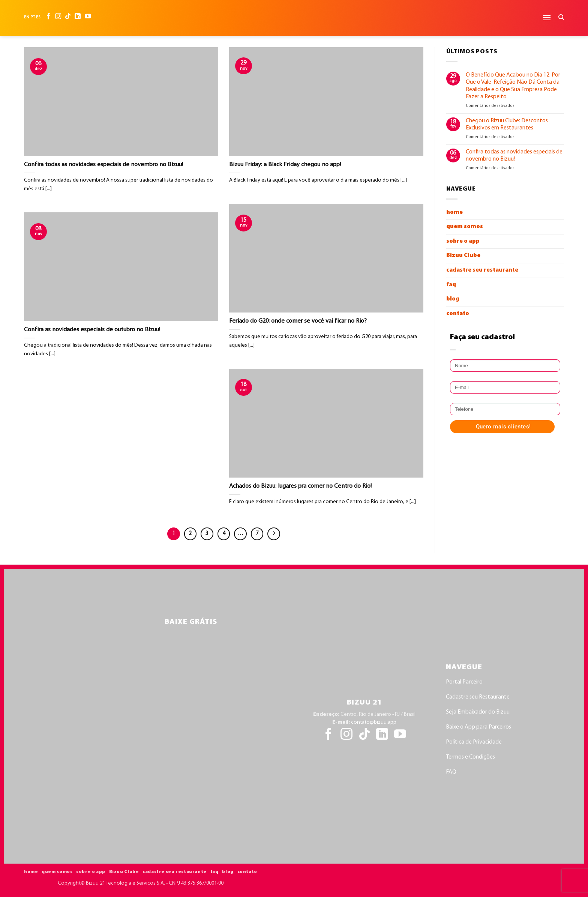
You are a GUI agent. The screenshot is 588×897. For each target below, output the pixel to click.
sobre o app (463, 241)
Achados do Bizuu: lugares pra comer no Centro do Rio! (300, 486)
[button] (547, 17)
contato (458, 314)
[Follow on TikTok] (68, 17)
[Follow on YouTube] (88, 17)
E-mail (453, 378)
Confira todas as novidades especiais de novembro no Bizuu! (103, 165)
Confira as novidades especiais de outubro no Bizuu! (92, 330)
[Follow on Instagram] (58, 17)
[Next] (274, 534)
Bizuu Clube (463, 255)
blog (453, 299)
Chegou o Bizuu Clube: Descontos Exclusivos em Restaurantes (507, 124)
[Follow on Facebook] (48, 17)
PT (32, 17)
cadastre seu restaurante (482, 270)
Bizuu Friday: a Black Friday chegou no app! (285, 165)
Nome (453, 357)
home (454, 212)
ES (38, 17)
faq (451, 285)
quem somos (465, 227)
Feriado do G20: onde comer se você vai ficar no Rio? (298, 321)
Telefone (454, 400)
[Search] (561, 17)
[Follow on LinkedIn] (78, 17)
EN (27, 17)
